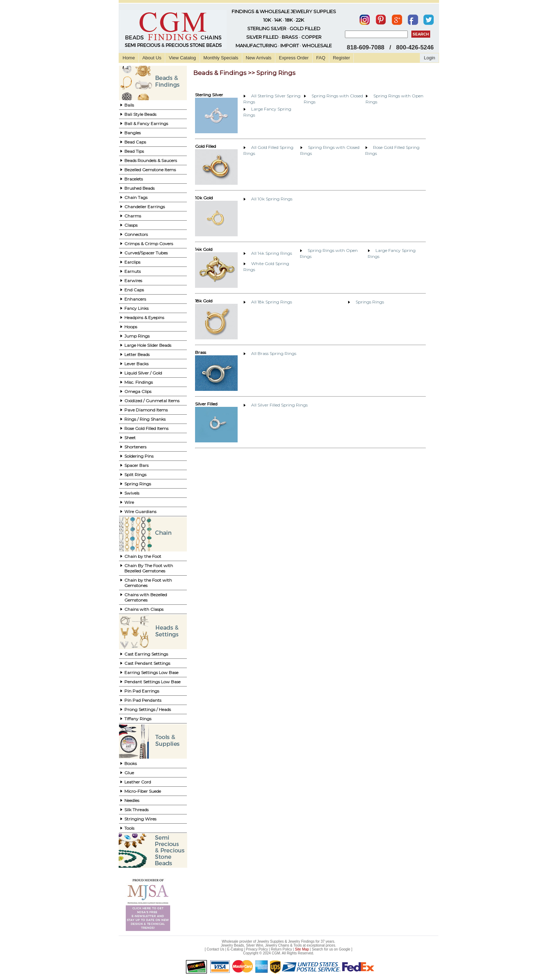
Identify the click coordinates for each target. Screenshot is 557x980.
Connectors (136, 234)
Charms (133, 216)
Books (131, 763)
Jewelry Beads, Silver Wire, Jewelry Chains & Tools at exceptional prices (278, 945)
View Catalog (182, 58)
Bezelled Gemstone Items (150, 170)
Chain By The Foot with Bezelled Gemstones (149, 568)
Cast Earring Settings (146, 654)
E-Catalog (235, 949)
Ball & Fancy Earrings (146, 123)
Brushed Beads (139, 188)
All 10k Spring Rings (272, 199)
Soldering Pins (139, 456)
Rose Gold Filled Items (146, 428)
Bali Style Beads (140, 114)
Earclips (132, 262)
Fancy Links (136, 308)
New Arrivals (259, 58)
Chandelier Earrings (145, 207)
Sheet (130, 438)
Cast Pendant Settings (147, 663)
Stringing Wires (140, 819)
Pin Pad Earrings (142, 691)
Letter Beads (137, 354)
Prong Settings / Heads (148, 709)
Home (129, 58)
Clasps (131, 225)
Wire (129, 502)
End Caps (134, 290)
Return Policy (282, 949)
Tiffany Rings (138, 719)
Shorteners (135, 447)
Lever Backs (136, 364)
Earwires (133, 281)
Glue (129, 773)
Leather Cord (138, 782)
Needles (132, 800)
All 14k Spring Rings (272, 253)
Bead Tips (134, 151)
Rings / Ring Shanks (145, 419)
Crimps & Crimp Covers (149, 244)
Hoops (131, 327)
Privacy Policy (257, 949)
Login (429, 58)
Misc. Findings (139, 382)
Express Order (294, 58)
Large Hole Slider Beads (148, 345)
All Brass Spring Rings (274, 353)
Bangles (133, 133)
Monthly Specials (221, 58)
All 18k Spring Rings (272, 302)
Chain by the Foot (143, 556)
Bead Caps (135, 142)
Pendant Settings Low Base (152, 682)
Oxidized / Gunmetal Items (152, 401)
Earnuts (133, 271)
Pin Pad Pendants (143, 700)
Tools (129, 828)
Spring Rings (138, 484)
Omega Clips (138, 391)
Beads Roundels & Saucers (151, 160)
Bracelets (134, 179)
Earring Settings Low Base (151, 672)
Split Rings (135, 475)
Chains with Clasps (144, 609)
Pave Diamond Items (146, 410)
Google (345, 949)
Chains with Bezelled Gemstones (146, 597)
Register (341, 58)
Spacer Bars (136, 465)
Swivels (132, 493)
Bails (129, 105)
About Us (152, 58)
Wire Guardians (140, 511)
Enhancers (135, 299)
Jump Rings (137, 336)
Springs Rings (370, 302)
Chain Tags (136, 197)
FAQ (321, 58)
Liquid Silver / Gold (143, 373)
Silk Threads (136, 810)
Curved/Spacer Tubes (146, 253)
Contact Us (215, 949)
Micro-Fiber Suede (143, 791)
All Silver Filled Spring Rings (279, 405)
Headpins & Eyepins (144, 317)
